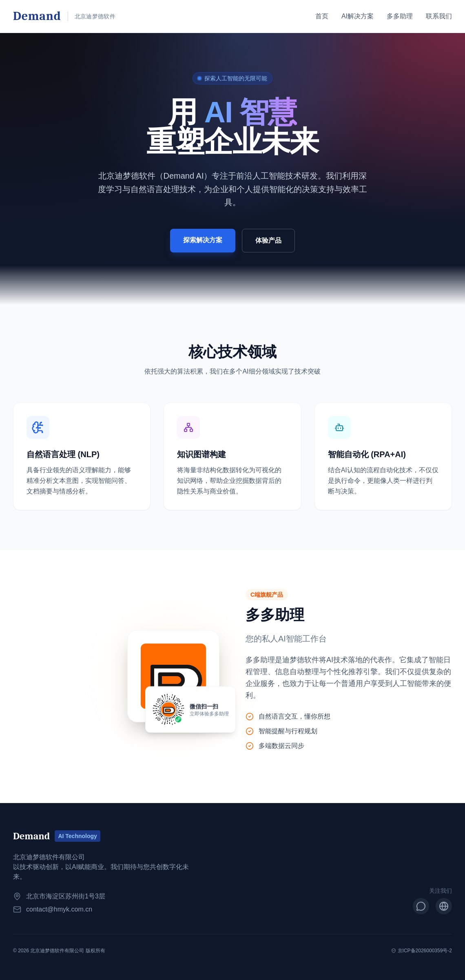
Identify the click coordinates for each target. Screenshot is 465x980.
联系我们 (439, 16)
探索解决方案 (203, 240)
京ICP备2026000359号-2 (422, 951)
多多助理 (400, 16)
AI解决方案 (358, 16)
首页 (322, 16)
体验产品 (268, 240)
